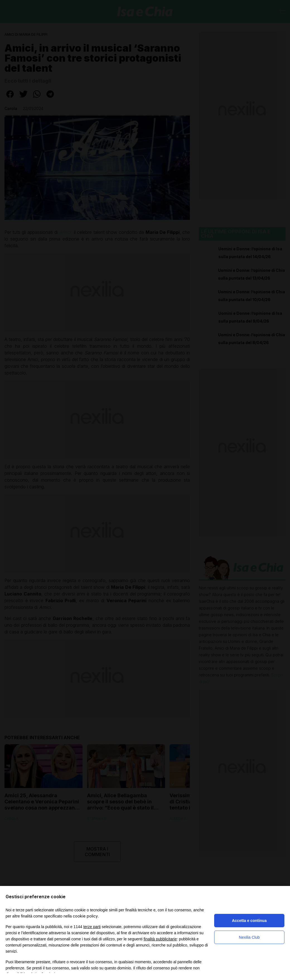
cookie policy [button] (85, 916)
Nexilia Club (249, 937)
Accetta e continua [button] (249, 921)
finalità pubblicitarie (160, 939)
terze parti (92, 927)
